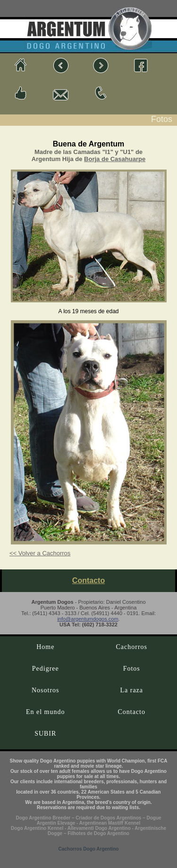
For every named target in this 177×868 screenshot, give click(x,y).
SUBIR (45, 734)
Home (45, 647)
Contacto (88, 580)
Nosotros (46, 690)
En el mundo (46, 712)
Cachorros (131, 647)
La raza (131, 690)
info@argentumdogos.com (88, 619)
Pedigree (46, 669)
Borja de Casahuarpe (115, 159)
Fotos (132, 669)
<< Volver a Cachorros (40, 553)
